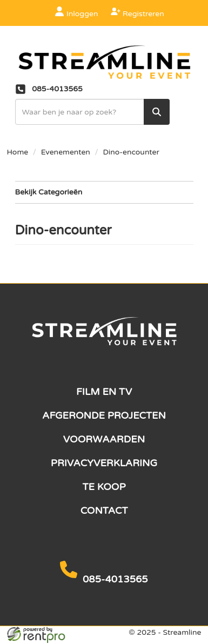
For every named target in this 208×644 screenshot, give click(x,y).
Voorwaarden (104, 439)
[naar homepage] (104, 62)
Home (18, 152)
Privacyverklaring (104, 463)
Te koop (104, 487)
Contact (104, 511)
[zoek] (157, 112)
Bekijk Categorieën (104, 192)
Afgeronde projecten (104, 415)
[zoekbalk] (92, 112)
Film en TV (104, 392)
